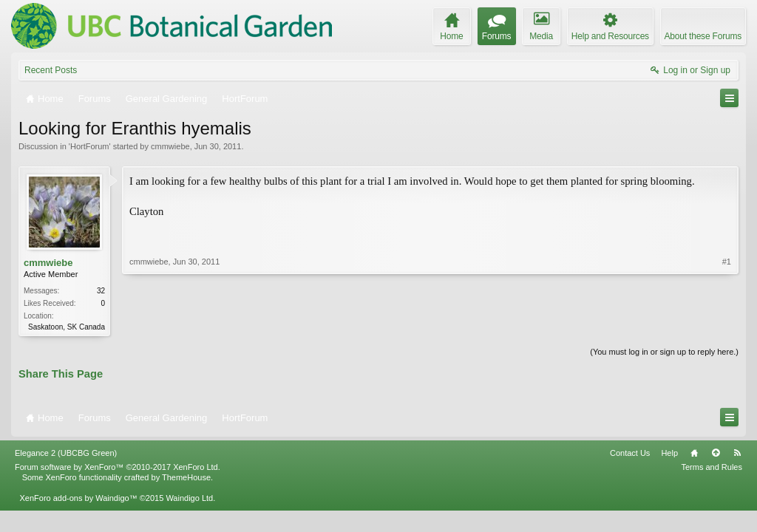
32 (101, 291)
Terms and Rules (712, 467)
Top (716, 453)
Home (694, 453)
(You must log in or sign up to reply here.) (664, 352)
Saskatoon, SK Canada (67, 327)
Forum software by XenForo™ (118, 467)
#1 (727, 262)
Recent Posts (51, 70)
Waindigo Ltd (189, 498)
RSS (737, 453)
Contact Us (630, 453)
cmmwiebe (170, 146)
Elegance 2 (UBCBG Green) (66, 453)
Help (669, 453)
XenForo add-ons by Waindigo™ (78, 498)
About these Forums (703, 36)
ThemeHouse (186, 477)
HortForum (90, 146)
